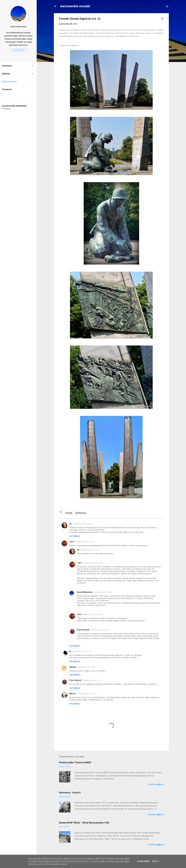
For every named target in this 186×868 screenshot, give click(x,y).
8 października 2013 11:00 (82, 651)
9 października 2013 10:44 (92, 614)
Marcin (73, 694)
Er (70, 651)
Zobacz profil (18, 50)
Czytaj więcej (156, 785)
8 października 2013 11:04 (90, 550)
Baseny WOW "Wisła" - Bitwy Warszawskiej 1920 (84, 823)
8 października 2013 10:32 (85, 542)
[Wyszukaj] (167, 7)
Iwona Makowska (85, 592)
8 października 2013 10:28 (82, 524)
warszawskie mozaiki (75, 6)
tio (71, 524)
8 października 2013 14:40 (92, 563)
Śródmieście (81, 513)
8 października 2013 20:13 (86, 667)
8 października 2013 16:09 (103, 592)
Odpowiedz (75, 536)
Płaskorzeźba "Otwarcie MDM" (75, 762)
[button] (162, 19)
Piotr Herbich (83, 630)
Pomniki (69, 513)
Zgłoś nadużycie (9, 82)
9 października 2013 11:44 (100, 630)
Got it (155, 861)
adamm (73, 667)
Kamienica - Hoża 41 (70, 793)
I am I (72, 542)
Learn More (143, 861)
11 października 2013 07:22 (87, 694)
